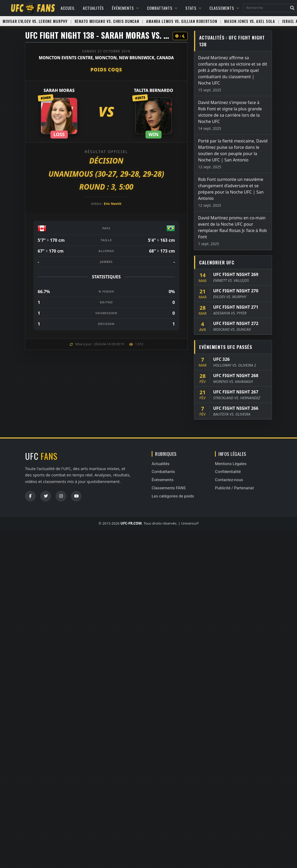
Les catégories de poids (173, 496)
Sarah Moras (59, 90)
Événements (125, 8)
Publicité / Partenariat (234, 488)
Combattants (162, 8)
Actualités (93, 8)
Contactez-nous (229, 480)
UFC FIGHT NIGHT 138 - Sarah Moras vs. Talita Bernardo (125, 35)
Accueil (68, 8)
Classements (224, 8)
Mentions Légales (231, 464)
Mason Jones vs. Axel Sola (250, 21)
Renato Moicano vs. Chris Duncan (107, 21)
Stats (193, 8)
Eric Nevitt (113, 204)
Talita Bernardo (154, 90)
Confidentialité (228, 472)
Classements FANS (169, 488)
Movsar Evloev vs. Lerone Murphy (35, 21)
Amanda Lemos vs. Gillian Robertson (182, 21)
